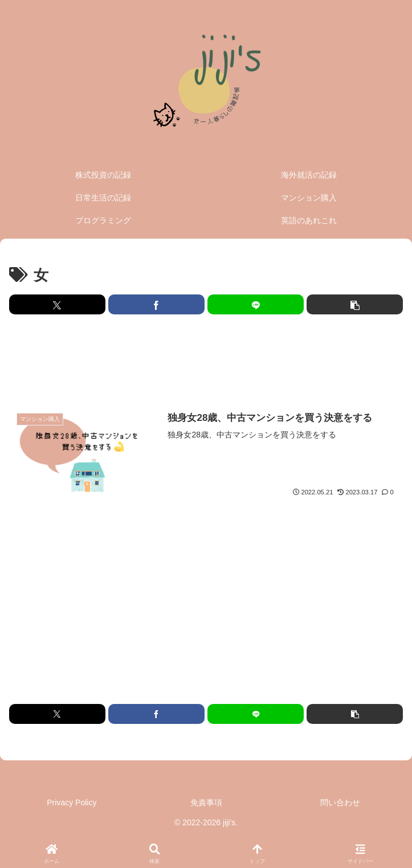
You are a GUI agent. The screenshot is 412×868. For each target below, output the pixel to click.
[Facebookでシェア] (156, 304)
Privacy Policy (72, 803)
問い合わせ (340, 803)
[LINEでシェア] (256, 304)
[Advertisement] (206, 361)
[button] (355, 304)
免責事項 (206, 803)
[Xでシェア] (57, 304)
